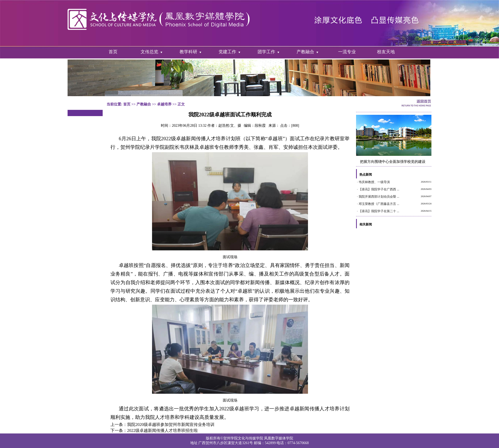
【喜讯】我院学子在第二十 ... (379, 211)
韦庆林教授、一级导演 (374, 182)
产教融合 (305, 52)
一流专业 (347, 52)
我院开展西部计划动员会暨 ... (379, 197)
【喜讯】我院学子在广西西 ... (379, 189)
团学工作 (266, 52)
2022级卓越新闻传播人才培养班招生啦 (162, 430)
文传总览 (149, 52)
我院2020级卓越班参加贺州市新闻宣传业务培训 (171, 424)
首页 (113, 52)
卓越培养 (164, 104)
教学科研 (188, 52)
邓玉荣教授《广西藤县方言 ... (379, 204)
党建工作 (227, 52)
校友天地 (386, 52)
